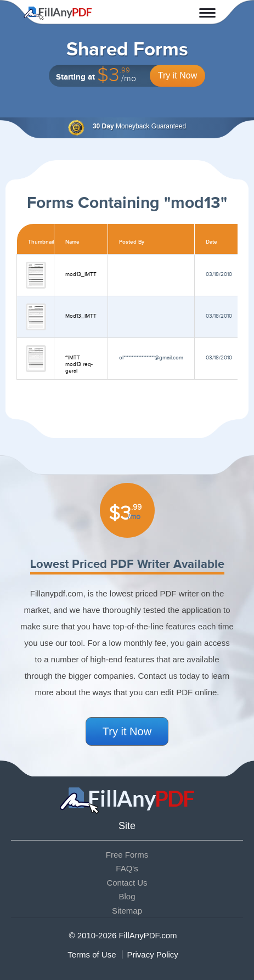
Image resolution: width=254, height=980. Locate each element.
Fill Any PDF (58, 13)
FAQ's (127, 868)
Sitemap (127, 911)
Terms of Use (92, 954)
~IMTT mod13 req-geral (79, 364)
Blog (127, 896)
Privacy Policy (153, 954)
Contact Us (127, 883)
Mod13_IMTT (81, 316)
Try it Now (177, 75)
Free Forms (127, 855)
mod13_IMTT (81, 274)
